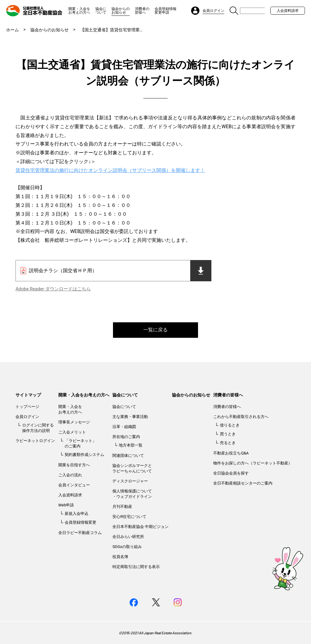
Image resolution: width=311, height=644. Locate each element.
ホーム (12, 30)
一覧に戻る (155, 330)
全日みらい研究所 (128, 537)
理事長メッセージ (74, 422)
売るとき (228, 443)
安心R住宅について (129, 517)
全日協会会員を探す (231, 473)
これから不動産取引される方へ (241, 417)
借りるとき (230, 425)
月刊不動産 (122, 507)
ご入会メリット (72, 432)
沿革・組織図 (124, 427)
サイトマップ (28, 395)
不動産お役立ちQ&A (231, 453)
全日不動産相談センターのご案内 (243, 483)
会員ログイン (27, 417)
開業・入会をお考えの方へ (79, 11)
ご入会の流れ (70, 475)
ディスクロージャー (130, 481)
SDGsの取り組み (127, 547)
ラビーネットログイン (35, 441)
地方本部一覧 (131, 445)
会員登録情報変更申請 (166, 11)
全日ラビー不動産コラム (80, 533)
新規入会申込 (77, 514)
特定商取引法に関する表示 (136, 567)
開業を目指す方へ (74, 465)
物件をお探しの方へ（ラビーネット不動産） (253, 463)
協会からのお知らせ (121, 11)
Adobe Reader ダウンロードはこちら (53, 289)
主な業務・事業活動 (130, 417)
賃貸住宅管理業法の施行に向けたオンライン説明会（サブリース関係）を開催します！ (110, 170)
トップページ (27, 407)
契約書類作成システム (84, 455)
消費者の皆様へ (142, 11)
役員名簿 (120, 557)
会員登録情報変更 (80, 522)
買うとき (228, 434)
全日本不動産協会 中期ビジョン (140, 527)
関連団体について (128, 456)
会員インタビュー (74, 485)
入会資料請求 (288, 11)
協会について (101, 11)
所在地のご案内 (126, 437)
